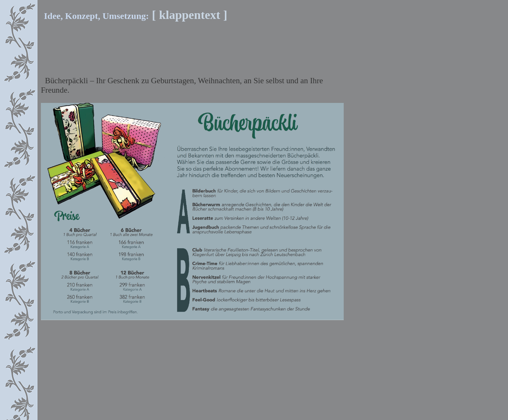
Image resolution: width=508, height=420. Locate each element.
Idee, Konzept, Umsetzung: (76, 16)
